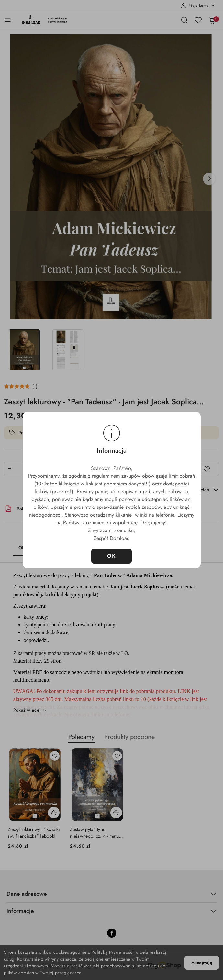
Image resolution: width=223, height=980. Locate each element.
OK (112, 556)
